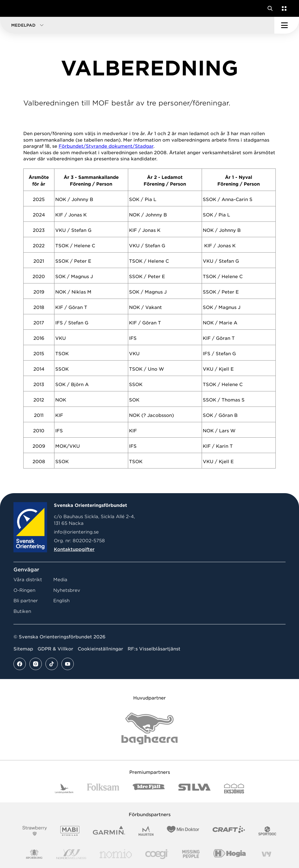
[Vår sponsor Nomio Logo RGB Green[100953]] (116, 854)
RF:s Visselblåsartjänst (154, 649)
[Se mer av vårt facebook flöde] (20, 664)
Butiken (22, 611)
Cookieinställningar (100, 649)
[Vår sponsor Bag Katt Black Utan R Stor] (150, 729)
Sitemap (23, 649)
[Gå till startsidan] (15, 8)
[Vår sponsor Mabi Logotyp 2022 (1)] (70, 831)
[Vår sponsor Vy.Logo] (266, 854)
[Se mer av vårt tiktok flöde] (52, 664)
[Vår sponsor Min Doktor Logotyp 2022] (183, 831)
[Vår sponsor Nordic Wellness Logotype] (71, 854)
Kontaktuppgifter (74, 549)
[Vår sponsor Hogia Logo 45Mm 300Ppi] (230, 854)
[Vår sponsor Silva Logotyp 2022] (195, 789)
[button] (137, 25)
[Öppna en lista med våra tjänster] (283, 8)
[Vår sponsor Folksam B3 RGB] (103, 789)
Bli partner (26, 601)
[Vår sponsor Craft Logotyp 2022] (229, 831)
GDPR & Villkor (55, 649)
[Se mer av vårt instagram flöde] (36, 664)
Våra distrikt (28, 580)
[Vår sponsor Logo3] (157, 854)
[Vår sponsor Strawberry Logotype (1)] (35, 831)
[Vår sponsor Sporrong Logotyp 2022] (34, 854)
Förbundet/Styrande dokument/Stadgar (106, 146)
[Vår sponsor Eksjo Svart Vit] (234, 789)
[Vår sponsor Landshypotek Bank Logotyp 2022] (64, 789)
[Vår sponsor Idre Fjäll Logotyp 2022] (149, 789)
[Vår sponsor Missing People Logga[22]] (191, 854)
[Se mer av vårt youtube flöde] (68, 664)
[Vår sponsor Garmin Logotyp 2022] (109, 831)
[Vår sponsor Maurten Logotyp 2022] (146, 831)
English (61, 601)
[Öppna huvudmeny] (287, 25)
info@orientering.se (76, 532)
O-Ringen (24, 590)
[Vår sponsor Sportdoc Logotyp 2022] (267, 831)
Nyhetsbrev (67, 590)
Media (60, 580)
